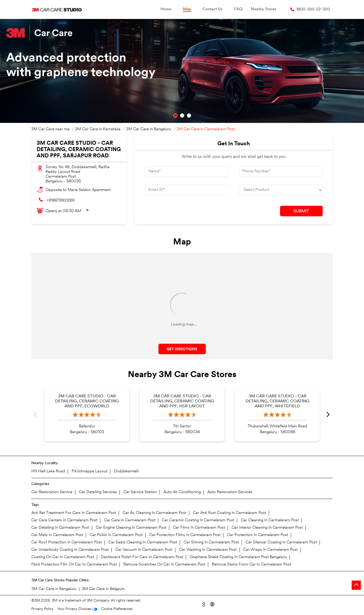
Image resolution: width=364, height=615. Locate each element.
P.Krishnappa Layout (89, 471)
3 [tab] (189, 116)
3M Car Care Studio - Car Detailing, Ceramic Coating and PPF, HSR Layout (182, 401)
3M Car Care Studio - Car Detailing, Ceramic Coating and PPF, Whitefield (277, 401)
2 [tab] (182, 116)
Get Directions (182, 349)
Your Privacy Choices (74, 609)
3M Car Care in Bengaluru (54, 589)
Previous (36, 415)
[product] (281, 190)
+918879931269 (61, 201)
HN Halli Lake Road (48, 471)
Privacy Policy (42, 609)
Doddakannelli (126, 471)
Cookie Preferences (117, 609)
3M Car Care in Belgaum (103, 589)
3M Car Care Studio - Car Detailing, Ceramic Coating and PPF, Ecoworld (87, 401)
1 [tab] (175, 116)
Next (328, 415)
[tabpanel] (182, 71)
